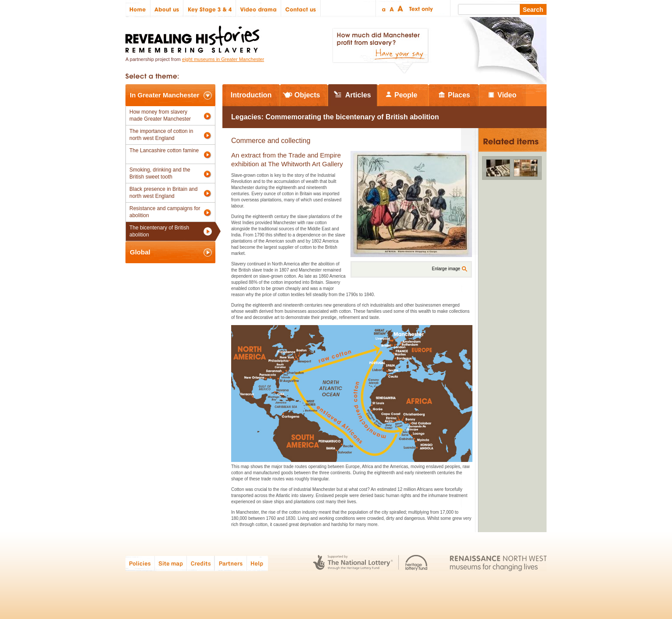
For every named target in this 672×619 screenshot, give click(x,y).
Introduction (251, 95)
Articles (358, 95)
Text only (420, 9)
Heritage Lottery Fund (416, 563)
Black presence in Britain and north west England (163, 193)
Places (459, 95)
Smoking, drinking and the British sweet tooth (160, 173)
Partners (231, 563)
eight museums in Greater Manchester (223, 59)
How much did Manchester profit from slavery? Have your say (380, 51)
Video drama (259, 9)
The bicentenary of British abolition (159, 231)
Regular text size (392, 9)
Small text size (383, 9)
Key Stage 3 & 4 (210, 9)
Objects (307, 95)
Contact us (301, 9)
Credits (201, 563)
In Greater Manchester (164, 95)
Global (140, 252)
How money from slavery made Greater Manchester (160, 115)
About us (167, 9)
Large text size (401, 9)
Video (507, 95)
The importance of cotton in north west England (161, 135)
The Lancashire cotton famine (164, 150)
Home (138, 9)
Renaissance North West (498, 563)
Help (258, 563)
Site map (171, 563)
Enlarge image (446, 269)
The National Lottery (353, 563)
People (406, 95)
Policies (140, 563)
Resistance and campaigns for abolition (165, 212)
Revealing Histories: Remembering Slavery (194, 37)
